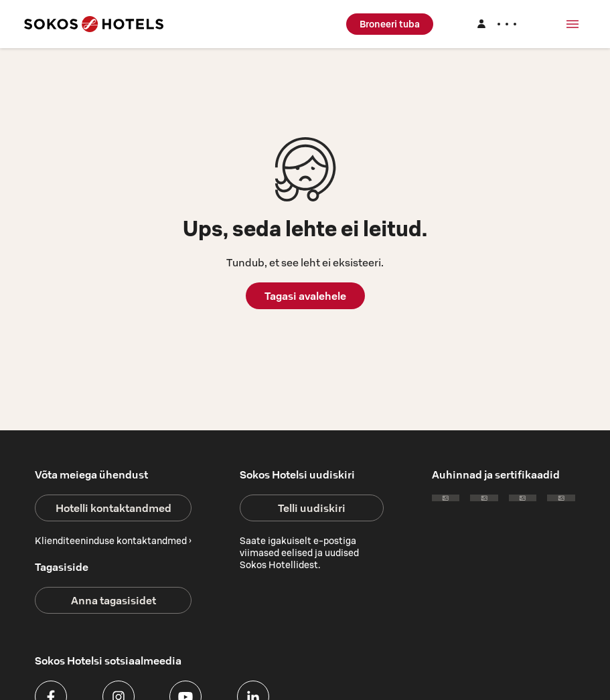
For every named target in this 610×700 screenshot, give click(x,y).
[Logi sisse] (496, 24)
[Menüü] (573, 24)
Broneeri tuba (390, 24)
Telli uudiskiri (312, 508)
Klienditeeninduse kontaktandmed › (113, 541)
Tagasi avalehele (305, 296)
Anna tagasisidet (113, 600)
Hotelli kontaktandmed (113, 508)
